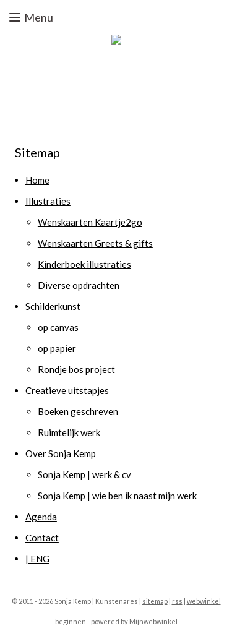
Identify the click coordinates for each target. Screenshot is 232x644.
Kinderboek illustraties (84, 264)
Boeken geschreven (78, 411)
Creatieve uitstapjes (67, 390)
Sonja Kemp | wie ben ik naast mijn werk (117, 496)
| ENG (37, 559)
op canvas (58, 327)
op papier (57, 348)
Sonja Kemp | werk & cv (84, 474)
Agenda (41, 517)
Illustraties (48, 201)
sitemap (155, 601)
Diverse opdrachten (79, 285)
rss (177, 601)
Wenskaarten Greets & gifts (95, 243)
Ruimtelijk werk (69, 432)
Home (37, 180)
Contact (42, 538)
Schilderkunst (53, 306)
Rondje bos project (76, 369)
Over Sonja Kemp (61, 453)
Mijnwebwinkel (153, 621)
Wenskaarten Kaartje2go (90, 222)
